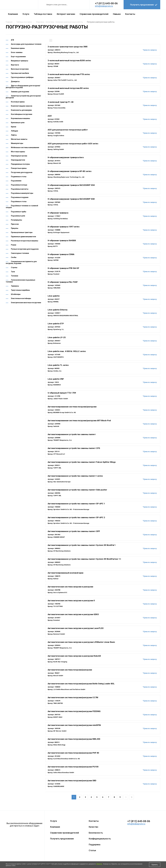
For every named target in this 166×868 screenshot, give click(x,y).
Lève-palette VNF (56, 379)
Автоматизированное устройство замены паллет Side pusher (77, 490)
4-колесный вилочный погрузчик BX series (68, 88)
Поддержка (95, 845)
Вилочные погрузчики (20, 69)
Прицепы (15, 228)
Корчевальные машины (20, 118)
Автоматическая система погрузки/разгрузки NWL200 (74, 739)
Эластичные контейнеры (21, 298)
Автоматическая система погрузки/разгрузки (70, 670)
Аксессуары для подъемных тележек (26, 44)
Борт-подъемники (18, 57)
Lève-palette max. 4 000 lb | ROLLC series (67, 351)
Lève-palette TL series (58, 365)
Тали (13, 272)
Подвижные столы (19, 177)
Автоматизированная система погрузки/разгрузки (72, 407)
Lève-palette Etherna (58, 310)
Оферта (99, 864)
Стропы (14, 267)
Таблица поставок (43, 14)
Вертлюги (15, 65)
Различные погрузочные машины (25, 241)
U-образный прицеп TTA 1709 (62, 393)
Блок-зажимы (17, 52)
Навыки (117, 14)
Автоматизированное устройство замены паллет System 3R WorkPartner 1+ (84, 559)
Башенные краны (18, 48)
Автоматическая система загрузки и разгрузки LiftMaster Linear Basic (81, 642)
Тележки (15, 276)
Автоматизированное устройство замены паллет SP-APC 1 (76, 504)
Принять (155, 865)
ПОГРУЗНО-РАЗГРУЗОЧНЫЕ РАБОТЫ (101, 22)
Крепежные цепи (18, 123)
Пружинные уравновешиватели (23, 237)
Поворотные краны (19, 168)
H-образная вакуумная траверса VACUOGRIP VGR (71, 199)
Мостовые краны (18, 152)
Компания (13, 14)
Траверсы (15, 286)
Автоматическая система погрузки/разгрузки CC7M (73, 697)
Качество (93, 827)
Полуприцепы (16, 220)
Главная (9, 22)
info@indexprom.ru (104, 6)
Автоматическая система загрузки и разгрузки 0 (71, 601)
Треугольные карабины (20, 290)
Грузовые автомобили (20, 73)
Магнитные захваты (19, 139)
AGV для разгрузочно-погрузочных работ (68, 130)
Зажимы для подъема (20, 92)
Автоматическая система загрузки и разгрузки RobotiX (74, 656)
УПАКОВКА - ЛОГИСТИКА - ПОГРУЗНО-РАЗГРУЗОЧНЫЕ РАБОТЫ (59, 22)
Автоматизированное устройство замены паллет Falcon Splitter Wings (82, 462)
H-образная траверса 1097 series (64, 227)
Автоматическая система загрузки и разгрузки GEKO (73, 614)
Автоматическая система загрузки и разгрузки (70, 587)
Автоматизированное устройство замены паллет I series (75, 476)
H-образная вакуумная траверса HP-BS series (70, 171)
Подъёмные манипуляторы (22, 193)
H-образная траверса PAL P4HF (63, 282)
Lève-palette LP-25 (57, 337)
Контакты (130, 14)
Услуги (26, 14)
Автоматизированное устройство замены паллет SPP (74, 531)
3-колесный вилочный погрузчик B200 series (69, 60)
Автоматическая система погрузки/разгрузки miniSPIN (74, 725)
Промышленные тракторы (22, 232)
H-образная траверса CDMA (61, 254)
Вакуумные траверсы (20, 61)
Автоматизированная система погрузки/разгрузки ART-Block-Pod (79, 420)
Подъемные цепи (18, 216)
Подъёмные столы (19, 201)
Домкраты (15, 81)
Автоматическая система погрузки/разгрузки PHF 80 (73, 753)
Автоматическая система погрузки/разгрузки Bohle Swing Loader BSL (81, 684)
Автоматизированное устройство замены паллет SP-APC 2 (76, 517)
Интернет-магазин (66, 14)
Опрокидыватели (18, 160)
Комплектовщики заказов (22, 106)
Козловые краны (18, 102)
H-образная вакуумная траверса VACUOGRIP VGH (71, 185)
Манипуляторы (17, 143)
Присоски (15, 224)
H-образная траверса (58, 213)
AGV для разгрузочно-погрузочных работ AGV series (73, 144)
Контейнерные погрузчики (22, 114)
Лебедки (14, 131)
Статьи (92, 850)
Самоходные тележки (20, 253)
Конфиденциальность (100, 839)
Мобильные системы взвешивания (25, 147)
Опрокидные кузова (19, 156)
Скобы (14, 257)
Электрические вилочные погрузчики (26, 303)
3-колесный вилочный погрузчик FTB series (69, 74)
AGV (50, 116)
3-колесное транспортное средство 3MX (68, 47)
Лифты (14, 135)
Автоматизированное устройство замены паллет (72, 434)
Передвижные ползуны (20, 164)
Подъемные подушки (20, 197)
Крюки (14, 127)
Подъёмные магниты (20, 189)
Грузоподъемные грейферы (22, 77)
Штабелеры (16, 294)
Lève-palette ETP (56, 324)
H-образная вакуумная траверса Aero (66, 157)
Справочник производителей (94, 14)
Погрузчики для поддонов (22, 172)
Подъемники (16, 181)
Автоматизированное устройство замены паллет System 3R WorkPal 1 (82, 545)
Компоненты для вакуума (21, 110)
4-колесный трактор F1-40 (61, 102)
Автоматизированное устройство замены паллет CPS (74, 448)
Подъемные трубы (19, 212)
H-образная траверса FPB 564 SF (63, 268)
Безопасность (96, 833)
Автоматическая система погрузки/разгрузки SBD (72, 781)
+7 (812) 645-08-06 (106, 3)
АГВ (12, 40)
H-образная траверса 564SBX (62, 240)
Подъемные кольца (19, 185)
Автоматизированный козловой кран (66, 573)
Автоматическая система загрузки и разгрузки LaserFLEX (76, 628)
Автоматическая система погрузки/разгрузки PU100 (73, 767)
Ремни (14, 245)
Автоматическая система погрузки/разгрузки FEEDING (74, 711)
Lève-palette (54, 296)
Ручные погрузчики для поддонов (25, 249)
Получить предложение (142, 5)
